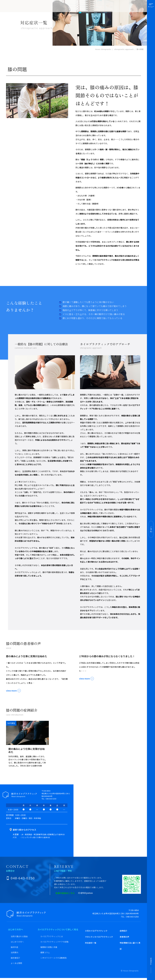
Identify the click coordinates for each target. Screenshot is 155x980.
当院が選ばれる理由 (19, 936)
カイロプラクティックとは (52, 936)
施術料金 (14, 947)
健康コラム (45, 952)
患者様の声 (124, 937)
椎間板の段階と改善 (49, 947)
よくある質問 (16, 963)
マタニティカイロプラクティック (99, 937)
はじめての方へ (17, 942)
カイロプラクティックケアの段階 (54, 942)
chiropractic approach (124, 49)
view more (11, 691)
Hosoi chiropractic (103, 49)
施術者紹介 (15, 958)
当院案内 (14, 952)
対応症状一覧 (91, 943)
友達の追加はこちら (68, 893)
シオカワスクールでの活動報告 (53, 958)
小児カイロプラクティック (96, 931)
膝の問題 (140, 49)
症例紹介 (123, 931)
